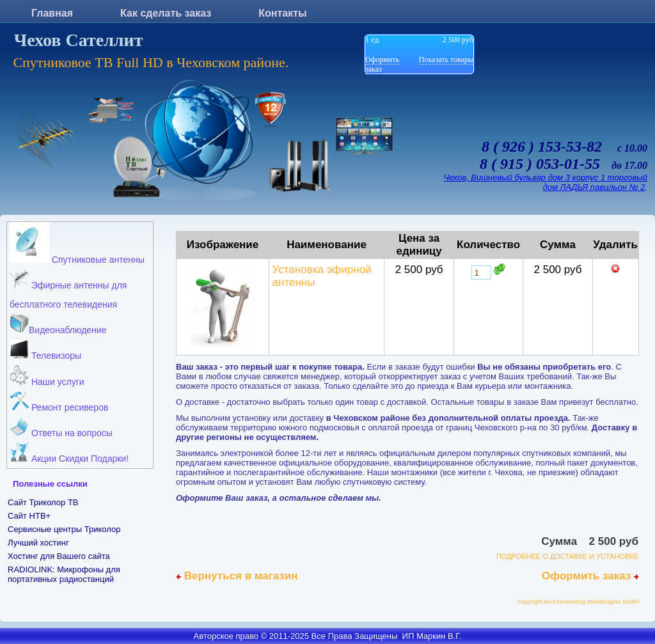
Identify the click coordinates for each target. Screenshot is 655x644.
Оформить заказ (590, 576)
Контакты (282, 13)
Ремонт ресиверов (59, 402)
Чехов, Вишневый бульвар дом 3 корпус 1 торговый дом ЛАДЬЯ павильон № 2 (545, 182)
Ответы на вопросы (61, 428)
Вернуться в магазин (237, 576)
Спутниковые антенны (77, 243)
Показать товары (446, 59)
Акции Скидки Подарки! (69, 453)
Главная (52, 13)
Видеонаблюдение (58, 325)
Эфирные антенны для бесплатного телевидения (68, 289)
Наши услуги (47, 376)
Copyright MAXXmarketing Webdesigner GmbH (578, 602)
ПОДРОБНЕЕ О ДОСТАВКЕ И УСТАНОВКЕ (567, 556)
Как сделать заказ (166, 13)
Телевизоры (45, 350)
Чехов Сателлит (79, 40)
